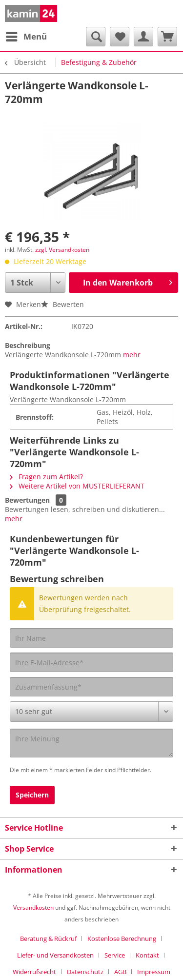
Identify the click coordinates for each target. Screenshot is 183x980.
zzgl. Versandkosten (62, 250)
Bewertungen (27, 500)
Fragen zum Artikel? (46, 477)
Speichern (32, 795)
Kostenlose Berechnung (122, 939)
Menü (26, 35)
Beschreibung (28, 345)
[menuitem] (26, 37)
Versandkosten (33, 908)
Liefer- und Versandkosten (55, 955)
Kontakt (147, 955)
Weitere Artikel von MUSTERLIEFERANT (77, 486)
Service (115, 955)
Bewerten (62, 304)
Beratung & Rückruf (48, 939)
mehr (132, 355)
